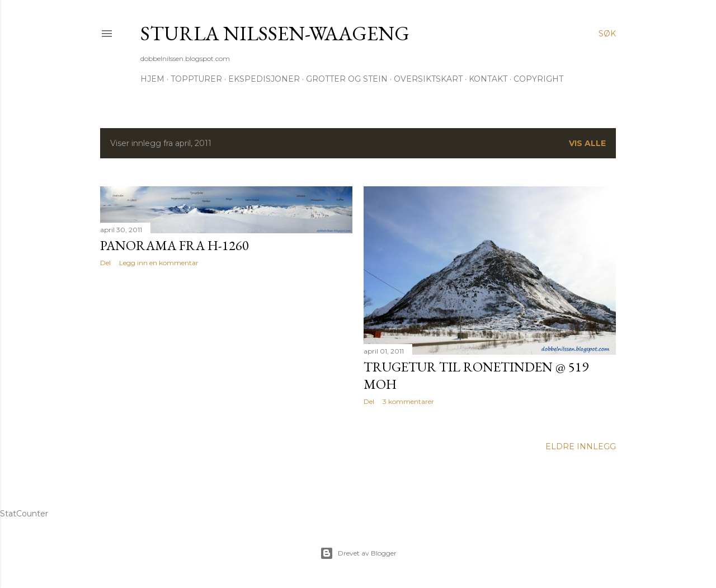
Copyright (538, 79)
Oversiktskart (428, 79)
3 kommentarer (408, 401)
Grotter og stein (347, 79)
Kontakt (488, 79)
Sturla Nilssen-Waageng (275, 33)
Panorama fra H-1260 (175, 245)
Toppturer (196, 79)
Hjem (152, 79)
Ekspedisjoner (264, 79)
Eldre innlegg (581, 446)
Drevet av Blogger (358, 553)
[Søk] (607, 34)
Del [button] (105, 263)
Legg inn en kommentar (159, 263)
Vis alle (587, 143)
